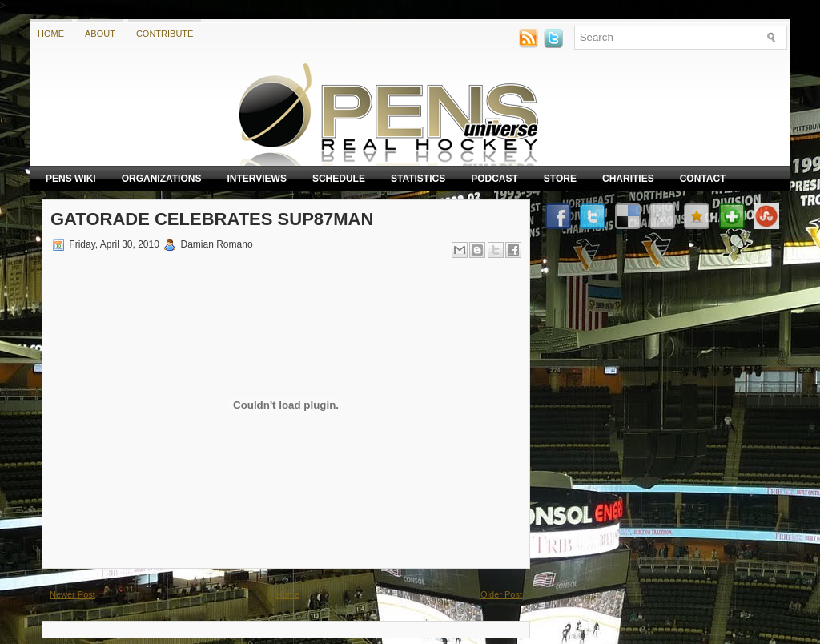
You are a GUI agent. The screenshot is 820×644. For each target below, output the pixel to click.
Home (51, 34)
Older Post (501, 594)
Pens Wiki (71, 179)
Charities (628, 179)
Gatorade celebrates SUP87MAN (212, 219)
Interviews (256, 179)
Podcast (494, 179)
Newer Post (72, 594)
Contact (703, 179)
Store (560, 179)
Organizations (162, 179)
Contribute (165, 34)
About (100, 34)
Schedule (339, 179)
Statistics (418, 179)
